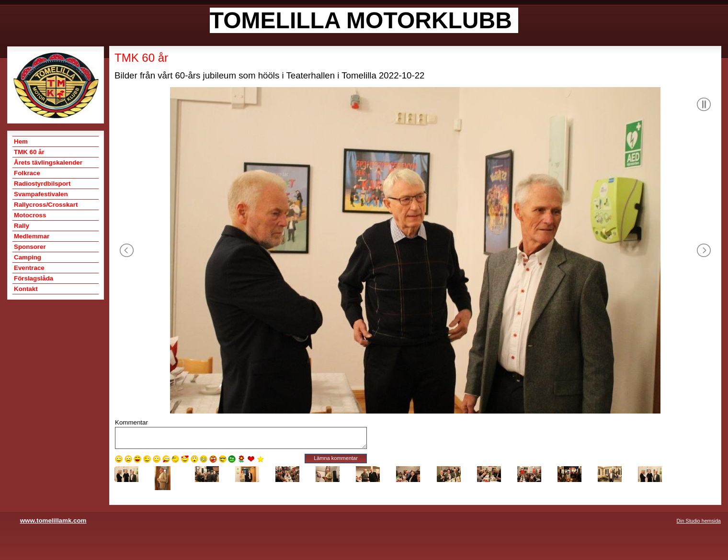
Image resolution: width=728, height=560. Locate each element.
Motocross (30, 215)
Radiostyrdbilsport (42, 184)
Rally (22, 226)
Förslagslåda (34, 278)
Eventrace (29, 268)
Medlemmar (32, 236)
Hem (21, 141)
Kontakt (26, 289)
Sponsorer (30, 247)
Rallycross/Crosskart (46, 205)
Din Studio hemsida (699, 521)
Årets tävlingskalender (48, 162)
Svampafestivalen (41, 194)
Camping (28, 257)
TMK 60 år (29, 152)
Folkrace (27, 173)
